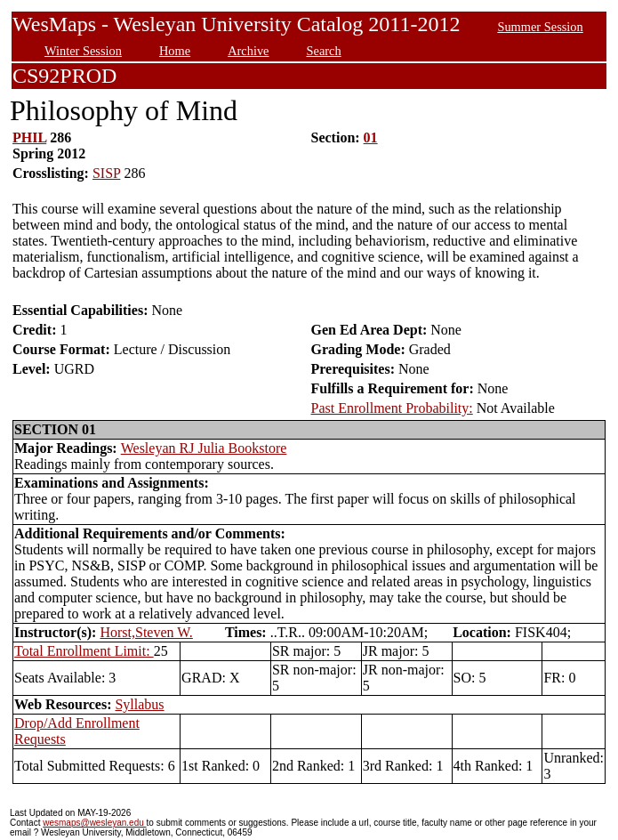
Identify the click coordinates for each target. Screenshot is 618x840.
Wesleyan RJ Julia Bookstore (204, 448)
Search (324, 51)
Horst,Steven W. (146, 632)
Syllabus (139, 704)
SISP (106, 173)
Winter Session (83, 51)
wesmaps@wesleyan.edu (94, 823)
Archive (248, 51)
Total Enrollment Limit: (84, 651)
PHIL (29, 137)
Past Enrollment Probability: (392, 408)
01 (371, 137)
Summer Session (540, 27)
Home (175, 51)
